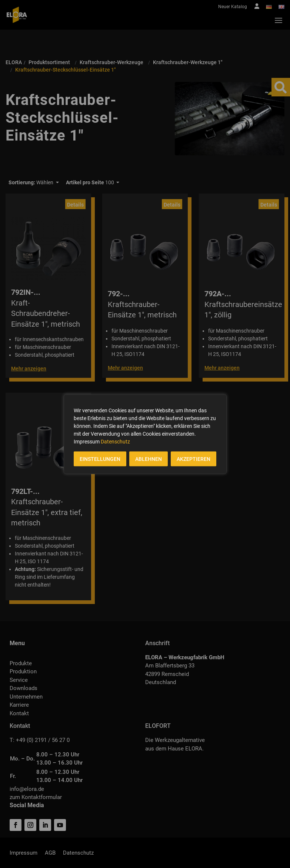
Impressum (87, 441)
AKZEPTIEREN (194, 459)
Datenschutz (115, 441)
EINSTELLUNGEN (100, 459)
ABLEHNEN (149, 459)
